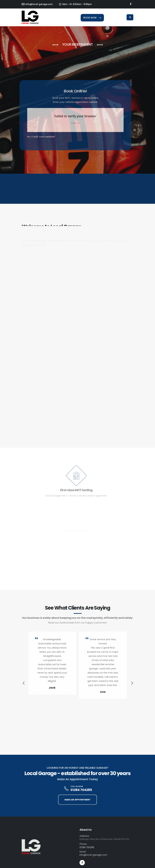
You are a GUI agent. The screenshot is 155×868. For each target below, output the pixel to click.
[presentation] (23, 684)
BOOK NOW (92, 18)
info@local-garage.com (37, 4)
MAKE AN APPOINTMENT (77, 800)
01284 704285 (81, 790)
